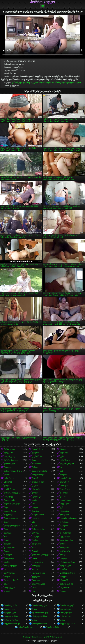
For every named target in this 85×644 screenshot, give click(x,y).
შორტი (7, 540)
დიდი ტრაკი (37, 562)
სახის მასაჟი (65, 500)
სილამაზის (65, 482)
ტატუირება (9, 515)
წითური (35, 511)
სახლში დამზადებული (69, 518)
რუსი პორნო (65, 616)
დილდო (36, 518)
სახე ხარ (8, 544)
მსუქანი (7, 562)
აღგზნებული (9, 489)
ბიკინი (7, 551)
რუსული (36, 537)
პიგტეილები (9, 573)
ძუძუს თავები (66, 566)
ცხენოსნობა (37, 456)
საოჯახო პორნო (11, 616)
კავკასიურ (27, 83)
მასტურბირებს (45, 83)
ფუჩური (73, 83)
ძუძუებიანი (9, 453)
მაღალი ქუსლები (11, 580)
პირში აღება (9, 449)
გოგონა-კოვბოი (67, 464)
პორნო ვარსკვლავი (13, 493)
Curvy (34, 558)
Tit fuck (35, 569)
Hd (61, 467)
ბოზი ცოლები (38, 529)
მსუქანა (35, 540)
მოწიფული (37, 566)
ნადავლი (8, 467)
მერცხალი (37, 544)
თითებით (64, 493)
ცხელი (35, 486)
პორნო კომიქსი (53, 627)
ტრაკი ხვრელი (11, 566)
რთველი (8, 555)
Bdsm (62, 529)
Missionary (36, 464)
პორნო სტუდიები (39, 605)
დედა (34, 526)
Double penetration (68, 573)
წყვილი (7, 522)
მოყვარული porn (67, 624)
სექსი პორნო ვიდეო (27, 627)
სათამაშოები (57, 83)
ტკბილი (63, 507)
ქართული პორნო (40, 624)
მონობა (63, 544)
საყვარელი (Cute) (40, 471)
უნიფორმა (65, 580)
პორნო (35, 609)
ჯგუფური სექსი (66, 540)
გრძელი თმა (10, 547)
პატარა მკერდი (11, 460)
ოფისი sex (65, 588)
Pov (34, 504)
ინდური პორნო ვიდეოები (13, 624)
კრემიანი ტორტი (67, 562)
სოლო (35, 507)
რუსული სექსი (10, 613)
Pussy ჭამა (65, 547)
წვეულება (36, 580)
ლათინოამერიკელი (41, 555)
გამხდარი (64, 511)
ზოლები (35, 478)
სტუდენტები (65, 537)
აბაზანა (7, 584)
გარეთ (63, 497)
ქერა (79, 83)
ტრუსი (7, 486)
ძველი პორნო (66, 609)
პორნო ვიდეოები (67, 605)
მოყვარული (65, 489)
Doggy (35, 460)
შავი (6, 507)
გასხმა (7, 475)
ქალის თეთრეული (12, 504)
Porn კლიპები (66, 613)
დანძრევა (64, 522)
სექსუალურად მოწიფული (13, 471)
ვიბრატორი (65, 551)
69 (5, 569)
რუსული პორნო (11, 620)
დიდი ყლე (9, 497)
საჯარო (35, 588)
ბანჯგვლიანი (10, 500)
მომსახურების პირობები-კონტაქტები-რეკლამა (42, 637)
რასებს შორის (38, 515)
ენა (33, 591)
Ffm (6, 537)
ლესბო (35, 83)
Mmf (34, 547)
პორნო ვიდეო (42, 2)
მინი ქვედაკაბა (38, 584)
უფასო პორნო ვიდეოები (41, 613)
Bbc (34, 522)
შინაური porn (10, 609)
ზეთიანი (35, 551)
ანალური (36, 489)
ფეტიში (7, 591)
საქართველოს (66, 584)
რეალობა (64, 526)
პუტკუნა (35, 533)
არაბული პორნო (39, 616)
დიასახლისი (65, 533)
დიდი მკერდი (10, 456)
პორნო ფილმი (10, 605)
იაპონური (64, 486)
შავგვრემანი (37, 449)
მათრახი (8, 533)
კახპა (34, 500)
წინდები (64, 577)
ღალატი (64, 558)
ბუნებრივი (36, 497)
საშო (62, 471)
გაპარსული (17, 83)
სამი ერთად (9, 478)
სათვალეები (9, 588)
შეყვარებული (10, 511)
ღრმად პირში (38, 482)
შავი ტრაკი (9, 558)
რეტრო (63, 569)
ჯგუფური (36, 577)
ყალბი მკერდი (38, 573)
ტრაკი (66, 83)
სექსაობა (64, 453)
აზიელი (63, 475)
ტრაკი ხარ (65, 515)
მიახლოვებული (11, 518)
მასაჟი (63, 591)
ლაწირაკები (9, 464)
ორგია (7, 577)
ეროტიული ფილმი (12, 526)
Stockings (8, 482)
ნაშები (35, 467)
